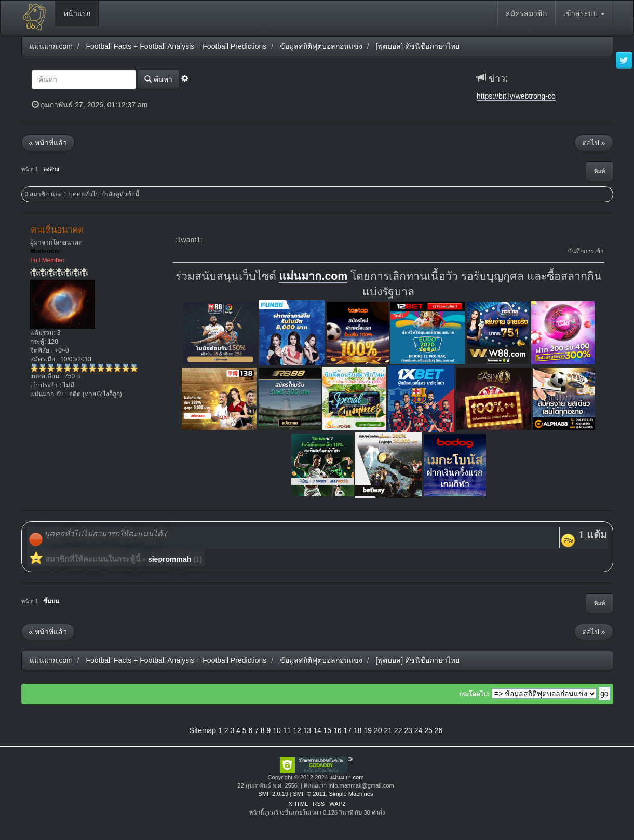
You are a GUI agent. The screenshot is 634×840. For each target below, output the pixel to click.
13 (307, 730)
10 (277, 730)
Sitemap (203, 730)
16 (338, 730)
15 (328, 730)
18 (358, 730)
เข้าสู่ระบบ (584, 13)
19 (368, 730)
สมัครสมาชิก (526, 13)
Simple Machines (351, 794)
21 (388, 730)
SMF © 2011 (309, 794)
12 (297, 730)
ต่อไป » (594, 143)
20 (378, 730)
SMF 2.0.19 (273, 794)
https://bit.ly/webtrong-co (516, 96)
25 (428, 730)
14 (317, 730)
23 (408, 730)
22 (398, 730)
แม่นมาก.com (313, 276)
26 (439, 730)
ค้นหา (158, 79)
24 (419, 730)
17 (348, 730)
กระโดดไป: (474, 694)
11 (287, 730)
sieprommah (170, 559)
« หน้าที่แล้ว (48, 143)
